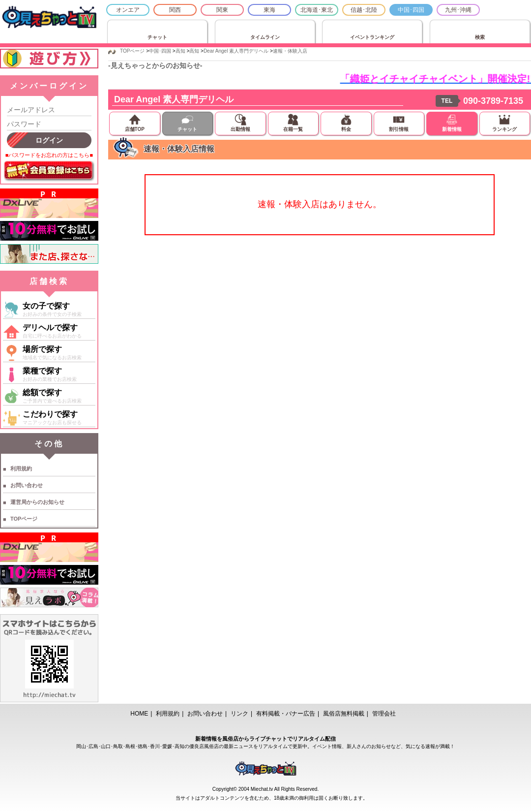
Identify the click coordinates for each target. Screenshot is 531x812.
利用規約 (21, 468)
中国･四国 (411, 10)
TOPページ (24, 519)
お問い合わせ (27, 485)
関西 (175, 10)
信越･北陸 (364, 10)
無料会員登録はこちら (49, 171)
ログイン (49, 140)
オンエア (128, 10)
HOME (139, 714)
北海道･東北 (317, 10)
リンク (239, 714)
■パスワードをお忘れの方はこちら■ (49, 155)
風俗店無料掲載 (344, 714)
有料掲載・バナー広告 (286, 714)
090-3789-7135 (493, 101)
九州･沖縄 (458, 10)
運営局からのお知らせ (37, 502)
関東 (222, 10)
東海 (269, 10)
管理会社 (384, 714)
